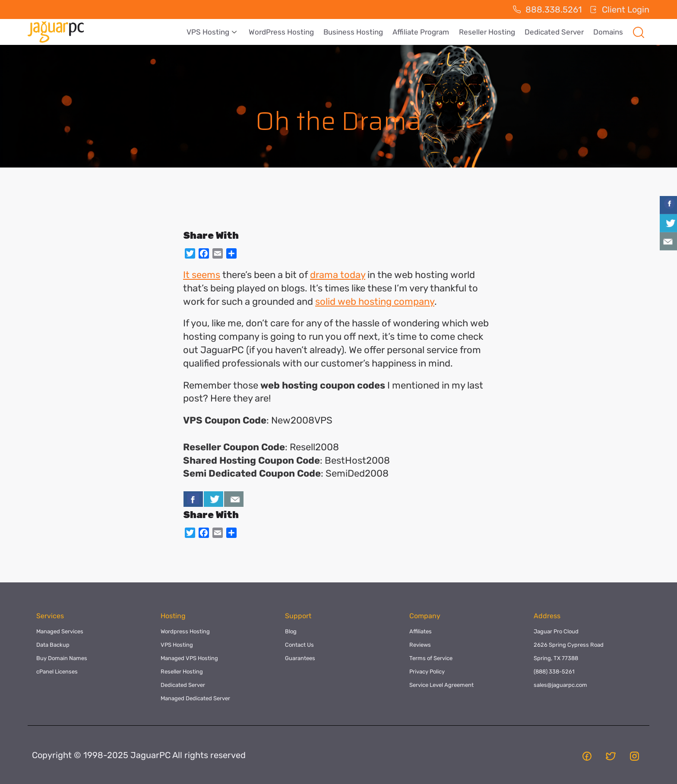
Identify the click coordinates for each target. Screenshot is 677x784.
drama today (338, 275)
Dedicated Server (555, 32)
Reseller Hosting (489, 32)
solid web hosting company (375, 302)
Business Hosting (357, 32)
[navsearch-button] (639, 32)
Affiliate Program (424, 32)
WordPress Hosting (286, 32)
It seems (202, 275)
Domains (609, 32)
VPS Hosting (218, 32)
